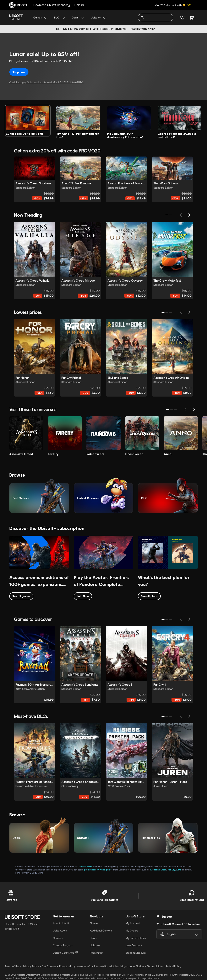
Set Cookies (49, 966)
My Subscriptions (136, 938)
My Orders (132, 931)
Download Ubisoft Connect (52, 5)
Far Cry (171, 870)
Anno (179, 870)
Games (94, 923)
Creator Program (63, 945)
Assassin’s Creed (158, 870)
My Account (133, 923)
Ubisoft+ (95, 945)
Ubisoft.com (60, 931)
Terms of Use (12, 966)
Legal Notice (136, 966)
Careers (58, 938)
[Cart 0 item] (192, 18)
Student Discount (136, 953)
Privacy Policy (31, 966)
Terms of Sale (155, 966)
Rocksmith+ (97, 953)
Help (79, 5)
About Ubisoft (61, 923)
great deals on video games (98, 870)
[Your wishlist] (182, 18)
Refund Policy (173, 966)
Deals (93, 938)
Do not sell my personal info (75, 966)
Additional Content (101, 931)
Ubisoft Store (85, 867)
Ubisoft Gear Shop (65, 952)
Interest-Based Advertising (110, 966)
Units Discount (134, 945)
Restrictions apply (143, 29)
